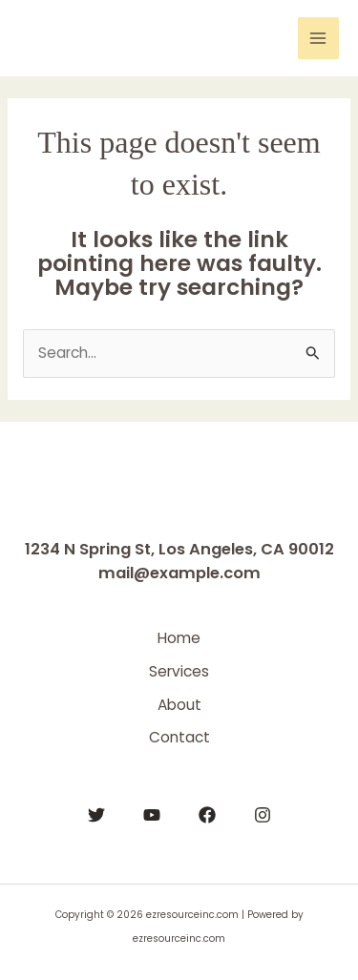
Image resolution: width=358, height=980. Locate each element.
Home (179, 638)
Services (179, 671)
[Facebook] (207, 815)
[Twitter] (96, 815)
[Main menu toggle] (318, 38)
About (179, 705)
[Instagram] (263, 815)
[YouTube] (152, 815)
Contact (179, 737)
